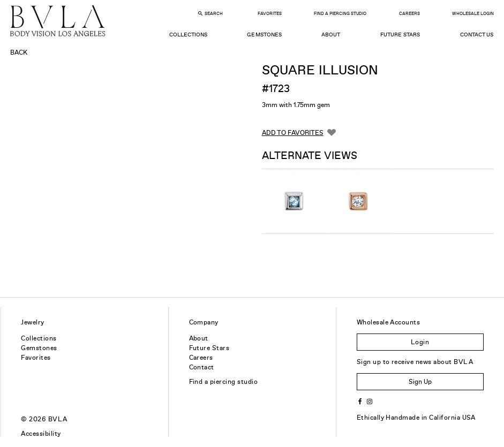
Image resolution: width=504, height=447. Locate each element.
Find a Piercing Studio (340, 14)
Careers (409, 14)
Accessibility (41, 434)
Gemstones (264, 35)
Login (420, 342)
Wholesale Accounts (389, 322)
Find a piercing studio (224, 382)
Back (19, 52)
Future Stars (400, 35)
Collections (188, 35)
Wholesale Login (473, 14)
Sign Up (420, 382)
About (331, 35)
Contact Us (477, 35)
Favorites (270, 14)
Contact (202, 367)
